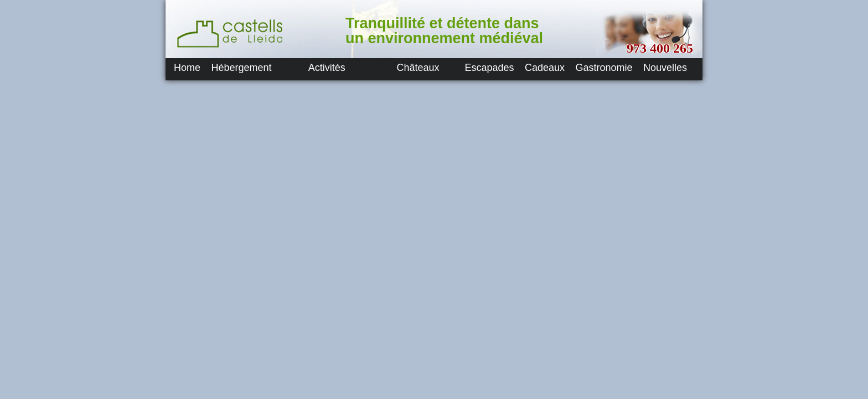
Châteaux (418, 68)
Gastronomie (604, 68)
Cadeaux (545, 68)
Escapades (490, 68)
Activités (327, 68)
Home (187, 68)
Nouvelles (665, 68)
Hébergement (241, 68)
